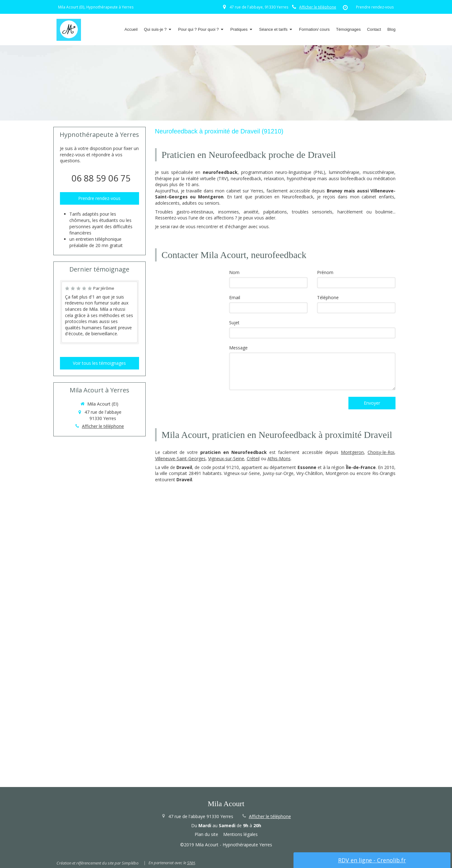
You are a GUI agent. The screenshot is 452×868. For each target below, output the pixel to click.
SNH (191, 863)
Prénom (325, 272)
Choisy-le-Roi (381, 452)
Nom (234, 272)
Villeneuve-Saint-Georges (180, 458)
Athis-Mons (279, 458)
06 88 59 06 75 (101, 178)
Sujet (234, 323)
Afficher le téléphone (318, 7)
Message (238, 348)
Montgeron (352, 452)
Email (235, 297)
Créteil (253, 458)
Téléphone (328, 297)
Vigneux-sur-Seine (226, 458)
